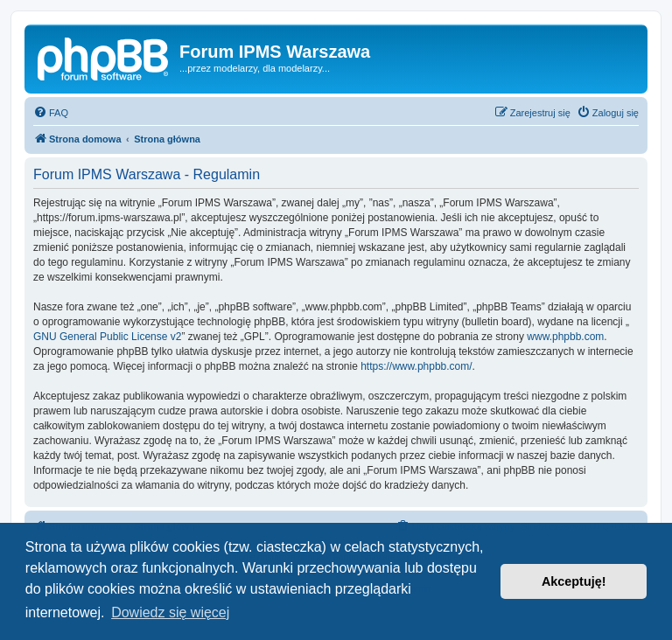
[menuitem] (51, 113)
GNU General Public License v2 (107, 337)
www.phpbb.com (565, 337)
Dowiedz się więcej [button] (170, 612)
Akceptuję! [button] (574, 581)
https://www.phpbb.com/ (416, 366)
